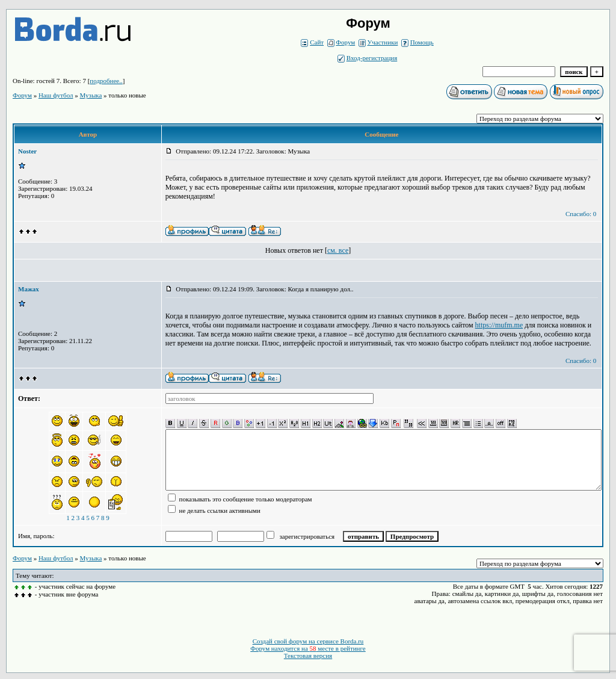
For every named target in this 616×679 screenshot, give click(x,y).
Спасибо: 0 (581, 214)
